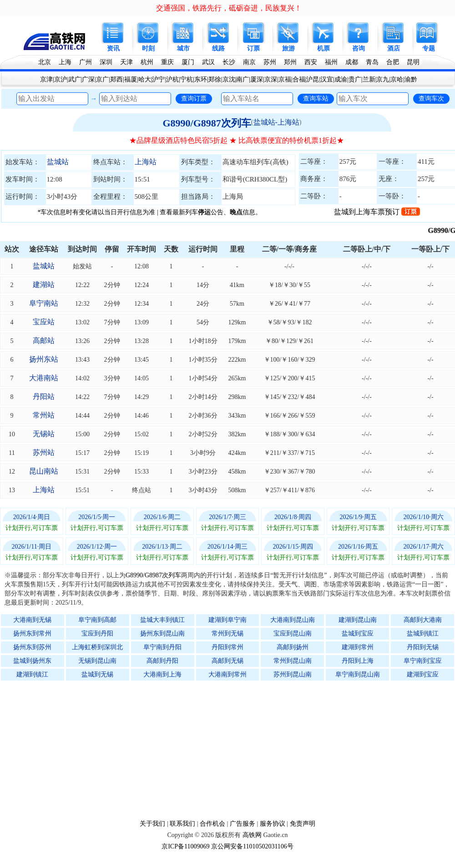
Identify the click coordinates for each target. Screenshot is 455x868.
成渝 (341, 79)
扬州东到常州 (32, 633)
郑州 (290, 62)
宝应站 (44, 322)
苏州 (270, 62)
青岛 (372, 62)
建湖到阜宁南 (227, 620)
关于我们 (152, 824)
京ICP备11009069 (185, 846)
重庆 (167, 62)
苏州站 (44, 452)
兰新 (369, 79)
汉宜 (327, 79)
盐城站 (58, 162)
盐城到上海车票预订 (377, 212)
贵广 (355, 79)
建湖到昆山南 (358, 620)
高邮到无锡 (227, 661)
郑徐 (215, 79)
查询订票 (194, 98)
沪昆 (313, 79)
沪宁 (158, 79)
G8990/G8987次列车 (207, 123)
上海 (65, 62)
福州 (331, 62)
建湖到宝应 (423, 674)
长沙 (229, 62)
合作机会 (212, 824)
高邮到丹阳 (162, 661)
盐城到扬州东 (32, 661)
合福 (299, 79)
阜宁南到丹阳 (162, 647)
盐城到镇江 (423, 633)
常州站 (44, 415)
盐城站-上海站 (276, 122)
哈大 (145, 79)
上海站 (146, 162)
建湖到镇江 (32, 674)
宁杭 (187, 79)
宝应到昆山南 (293, 633)
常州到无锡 (227, 633)
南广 (243, 79)
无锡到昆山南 (97, 661)
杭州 (147, 62)
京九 (383, 79)
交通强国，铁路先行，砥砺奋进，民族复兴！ (229, 8)
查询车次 (431, 98)
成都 (352, 62)
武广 (75, 79)
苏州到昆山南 (293, 674)
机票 (324, 48)
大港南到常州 (227, 674)
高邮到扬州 (293, 647)
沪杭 (172, 79)
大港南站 (44, 378)
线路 (218, 48)
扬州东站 (44, 359)
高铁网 (252, 835)
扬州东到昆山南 (162, 633)
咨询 (359, 48)
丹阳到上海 (358, 661)
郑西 (116, 79)
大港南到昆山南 (293, 620)
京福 (285, 79)
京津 (46, 79)
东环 (201, 79)
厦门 (188, 62)
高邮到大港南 (423, 620)
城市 (183, 48)
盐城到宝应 (358, 633)
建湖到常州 (358, 647)
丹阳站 (44, 396)
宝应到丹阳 (97, 633)
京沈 (229, 79)
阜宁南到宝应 (423, 661)
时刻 (148, 48)
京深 (271, 79)
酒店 (394, 48)
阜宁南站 (44, 303)
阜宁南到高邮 (97, 620)
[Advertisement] (232, 750)
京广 (102, 79)
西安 (311, 62)
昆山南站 (44, 471)
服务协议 (273, 824)
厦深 (257, 79)
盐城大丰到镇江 (162, 620)
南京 (249, 62)
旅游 (288, 48)
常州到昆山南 (293, 661)
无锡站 (44, 434)
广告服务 (243, 824)
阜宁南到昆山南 (358, 674)
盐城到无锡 (97, 674)
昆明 (413, 62)
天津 (126, 62)
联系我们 (182, 824)
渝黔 (411, 79)
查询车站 (316, 98)
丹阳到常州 (227, 647)
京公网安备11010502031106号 (252, 846)
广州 (86, 62)
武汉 (208, 62)
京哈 (397, 79)
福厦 (131, 79)
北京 (45, 62)
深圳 (106, 62)
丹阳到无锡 (423, 647)
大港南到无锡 (32, 620)
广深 (88, 79)
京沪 (61, 79)
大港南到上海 (162, 674)
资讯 (113, 48)
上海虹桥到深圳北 (97, 647)
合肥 (393, 62)
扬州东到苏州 (32, 647)
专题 (429, 48)
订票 (253, 48)
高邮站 (44, 341)
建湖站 (44, 285)
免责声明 (303, 824)
